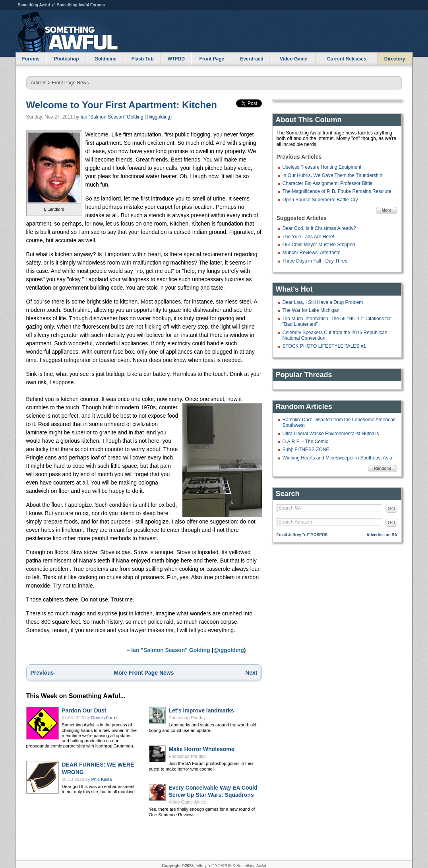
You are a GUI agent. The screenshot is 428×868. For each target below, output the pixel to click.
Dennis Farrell (105, 718)
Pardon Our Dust (84, 710)
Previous (42, 673)
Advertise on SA (382, 535)
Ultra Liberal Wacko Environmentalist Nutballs (331, 434)
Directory (395, 59)
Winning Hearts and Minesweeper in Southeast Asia (337, 458)
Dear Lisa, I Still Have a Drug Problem (323, 302)
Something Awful (34, 5)
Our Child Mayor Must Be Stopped (319, 245)
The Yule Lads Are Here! (309, 237)
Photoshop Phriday (187, 718)
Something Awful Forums (81, 5)
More (387, 210)
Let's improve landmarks (201, 710)
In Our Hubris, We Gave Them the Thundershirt (333, 175)
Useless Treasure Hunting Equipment (322, 167)
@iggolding (158, 117)
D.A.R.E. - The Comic (305, 442)
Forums (31, 59)
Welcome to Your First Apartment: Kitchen (122, 105)
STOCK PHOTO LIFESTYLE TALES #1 (324, 346)
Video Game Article (188, 802)
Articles (39, 83)
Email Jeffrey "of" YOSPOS (302, 535)
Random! (382, 468)
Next (251, 673)
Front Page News (71, 83)
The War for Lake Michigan (311, 310)
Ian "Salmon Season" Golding (112, 117)
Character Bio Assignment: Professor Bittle (328, 183)
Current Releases (347, 59)
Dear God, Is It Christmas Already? (319, 228)
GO (392, 509)
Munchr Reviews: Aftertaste (312, 253)
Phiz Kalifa (102, 779)
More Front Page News (144, 673)
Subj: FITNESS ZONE (306, 450)
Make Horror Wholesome (202, 749)
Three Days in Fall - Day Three (315, 261)
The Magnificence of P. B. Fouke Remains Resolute (337, 191)
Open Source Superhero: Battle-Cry (320, 200)
